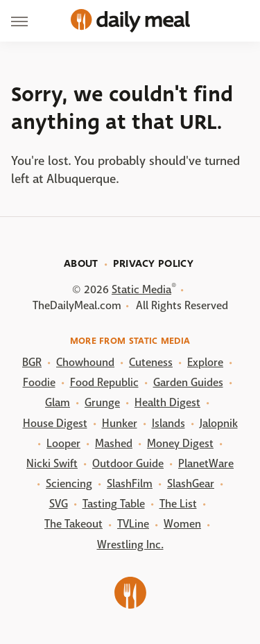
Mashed (114, 443)
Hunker (120, 423)
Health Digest (167, 402)
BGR (32, 362)
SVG (59, 504)
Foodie (39, 382)
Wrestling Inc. (130, 545)
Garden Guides (188, 382)
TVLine (133, 524)
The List (178, 504)
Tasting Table (114, 504)
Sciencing (69, 484)
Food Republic (104, 382)
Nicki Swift (52, 463)
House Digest (55, 423)
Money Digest (180, 443)
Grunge (102, 402)
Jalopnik (219, 423)
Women (182, 524)
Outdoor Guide (128, 463)
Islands (168, 423)
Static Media (141, 289)
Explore (205, 362)
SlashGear (191, 484)
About (81, 263)
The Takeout (73, 524)
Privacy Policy (153, 263)
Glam (58, 402)
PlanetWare (206, 463)
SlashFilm (130, 484)
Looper (63, 443)
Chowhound (85, 362)
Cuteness (151, 362)
